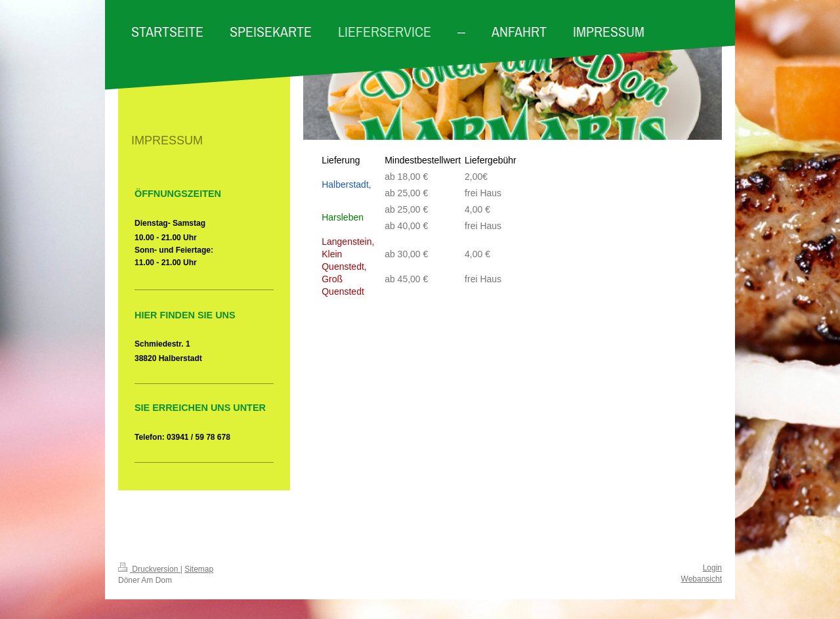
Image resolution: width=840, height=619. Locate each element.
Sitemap (199, 569)
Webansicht (702, 579)
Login (712, 568)
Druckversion (149, 569)
